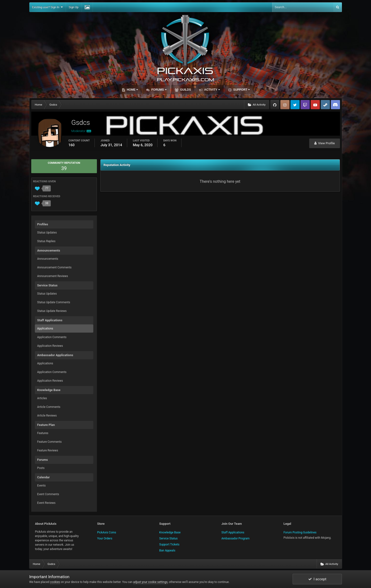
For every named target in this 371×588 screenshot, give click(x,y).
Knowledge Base (170, 532)
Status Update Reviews (52, 311)
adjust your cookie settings (150, 582)
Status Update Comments (54, 302)
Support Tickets (169, 544)
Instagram (285, 105)
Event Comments (48, 494)
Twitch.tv (305, 105)
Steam (325, 105)
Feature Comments (50, 442)
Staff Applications (233, 532)
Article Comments (49, 407)
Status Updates (47, 233)
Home (132, 90)
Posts (41, 468)
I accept (317, 579)
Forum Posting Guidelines (300, 532)
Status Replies (46, 241)
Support (241, 90)
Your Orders (105, 538)
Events (42, 486)
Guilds (185, 90)
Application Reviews (50, 346)
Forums (158, 90)
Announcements (48, 259)
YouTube (315, 105)
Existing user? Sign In (47, 7)
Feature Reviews (48, 450)
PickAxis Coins (107, 532)
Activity (212, 90)
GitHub (275, 105)
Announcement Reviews (53, 276)
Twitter (295, 105)
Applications (45, 329)
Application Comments (52, 337)
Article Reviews (47, 416)
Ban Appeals (167, 550)
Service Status (168, 538)
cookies (55, 582)
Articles (42, 398)
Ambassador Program (236, 538)
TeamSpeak (335, 105)
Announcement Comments (54, 267)
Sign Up (74, 7)
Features (43, 433)
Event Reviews (46, 503)
